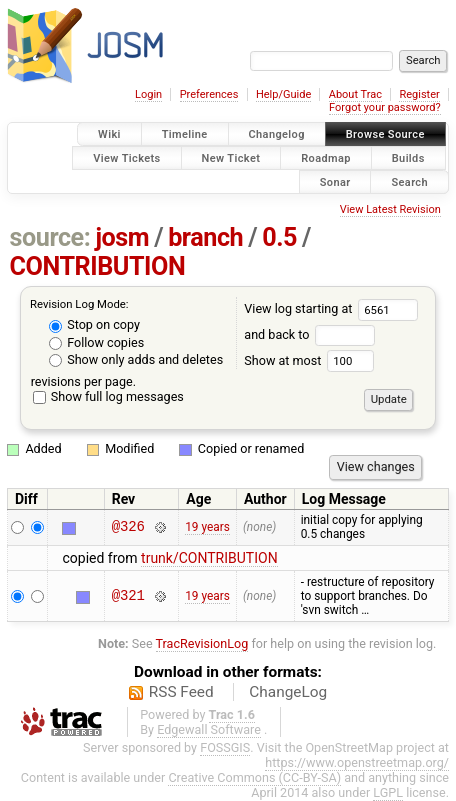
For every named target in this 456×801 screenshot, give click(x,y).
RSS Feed (181, 692)
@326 (128, 527)
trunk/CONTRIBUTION (209, 558)
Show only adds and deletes (136, 359)
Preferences (209, 94)
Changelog (277, 134)
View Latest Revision (390, 209)
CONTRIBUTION (98, 266)
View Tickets (126, 157)
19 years (207, 527)
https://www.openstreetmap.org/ (357, 762)
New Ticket (231, 157)
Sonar (335, 181)
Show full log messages (108, 396)
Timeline (185, 134)
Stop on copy (94, 324)
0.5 (279, 237)
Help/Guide (283, 94)
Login (148, 94)
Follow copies (96, 342)
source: (50, 237)
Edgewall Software (209, 729)
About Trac (355, 94)
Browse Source (385, 134)
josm (122, 237)
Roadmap (326, 157)
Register (419, 94)
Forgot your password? (385, 107)
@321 (128, 595)
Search (409, 181)
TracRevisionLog (202, 643)
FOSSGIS (225, 747)
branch (205, 237)
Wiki (109, 134)
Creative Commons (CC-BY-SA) (254, 777)
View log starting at (331, 308)
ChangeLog (288, 692)
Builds (408, 157)
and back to (309, 334)
